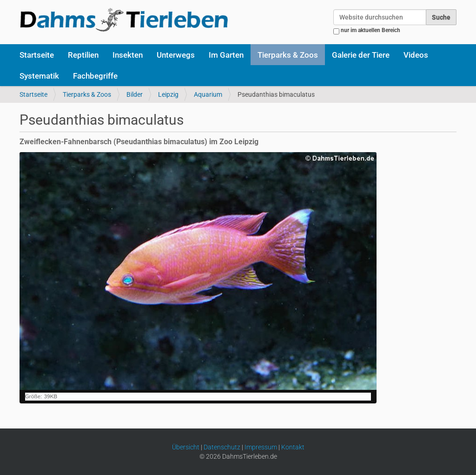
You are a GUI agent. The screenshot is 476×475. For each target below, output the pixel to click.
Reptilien (83, 55)
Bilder (135, 94)
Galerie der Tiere (361, 55)
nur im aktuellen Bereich (370, 30)
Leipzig (168, 94)
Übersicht (186, 447)
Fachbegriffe (95, 76)
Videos (416, 55)
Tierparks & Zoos (288, 55)
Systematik (39, 76)
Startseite (37, 55)
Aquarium (208, 94)
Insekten (128, 55)
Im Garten (226, 55)
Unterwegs (176, 55)
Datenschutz (222, 447)
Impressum (261, 447)
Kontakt (293, 447)
